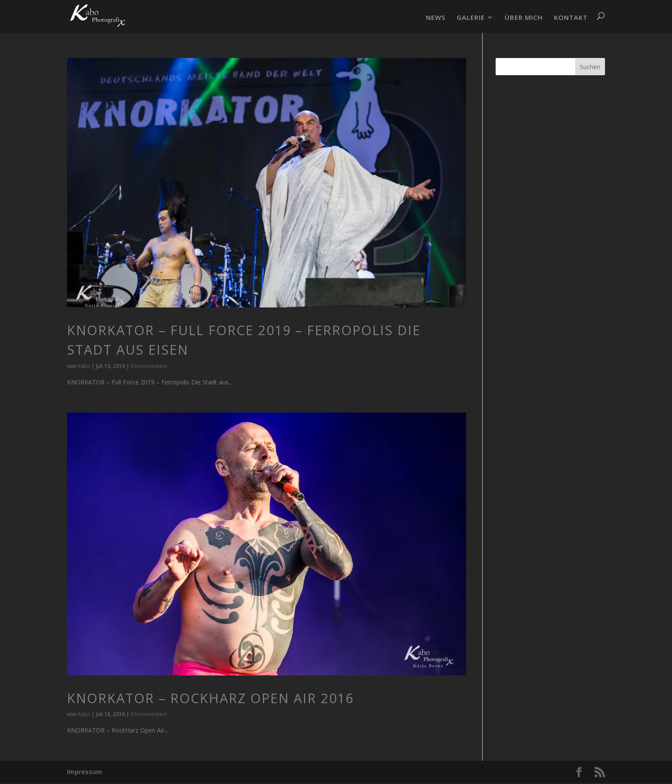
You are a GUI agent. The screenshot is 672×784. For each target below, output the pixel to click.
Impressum (85, 772)
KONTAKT (571, 18)
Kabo (84, 366)
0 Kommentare (149, 366)
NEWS (436, 18)
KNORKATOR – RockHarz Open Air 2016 (210, 698)
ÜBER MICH (524, 18)
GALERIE (471, 18)
